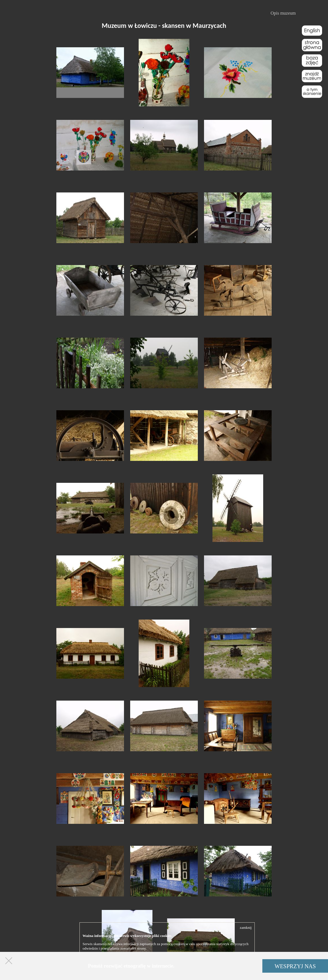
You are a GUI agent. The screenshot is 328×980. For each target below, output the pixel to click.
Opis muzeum (283, 13)
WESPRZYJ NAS (295, 966)
